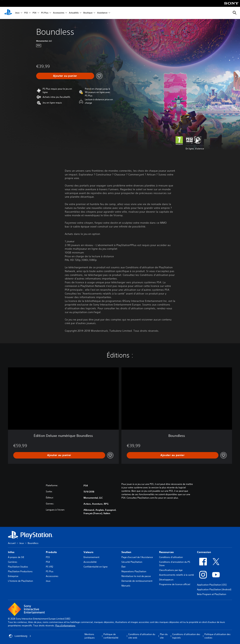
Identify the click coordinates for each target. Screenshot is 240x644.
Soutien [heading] (126, 552)
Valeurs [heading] (88, 552)
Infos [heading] (11, 552)
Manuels (126, 586)
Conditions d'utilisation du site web (142, 636)
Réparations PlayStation (134, 571)
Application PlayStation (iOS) (212, 585)
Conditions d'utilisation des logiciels (186, 636)
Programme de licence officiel (175, 584)
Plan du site (164, 636)
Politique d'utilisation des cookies (217, 636)
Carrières (13, 562)
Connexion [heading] (204, 552)
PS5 (26, 13)
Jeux (17, 13)
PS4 (34, 13)
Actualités (74, 13)
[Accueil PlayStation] (8, 13)
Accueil (12, 543)
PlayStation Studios (18, 567)
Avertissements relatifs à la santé (177, 575)
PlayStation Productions (20, 571)
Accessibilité (90, 562)
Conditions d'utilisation (171, 557)
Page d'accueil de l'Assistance (137, 557)
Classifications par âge (171, 570)
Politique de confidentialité (111, 636)
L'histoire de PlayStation (20, 581)
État (123, 567)
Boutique (88, 13)
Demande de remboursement (137, 581)
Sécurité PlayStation (132, 562)
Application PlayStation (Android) (214, 589)
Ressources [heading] (166, 552)
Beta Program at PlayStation (212, 594)
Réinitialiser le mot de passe (136, 576)
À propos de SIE (16, 557)
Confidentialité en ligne (96, 567)
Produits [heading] (51, 552)
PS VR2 (49, 567)
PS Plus (45, 13)
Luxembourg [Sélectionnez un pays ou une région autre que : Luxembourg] (20, 636)
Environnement (91, 557)
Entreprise (13, 576)
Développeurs (166, 580)
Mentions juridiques (90, 636)
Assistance (102, 13)
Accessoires (59, 13)
